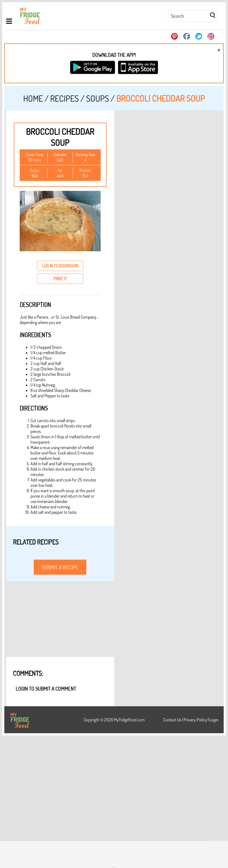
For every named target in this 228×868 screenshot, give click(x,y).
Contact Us (172, 720)
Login (214, 720)
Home (33, 98)
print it (60, 279)
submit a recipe (60, 567)
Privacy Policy (195, 720)
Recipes (64, 98)
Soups (98, 98)
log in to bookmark (60, 266)
